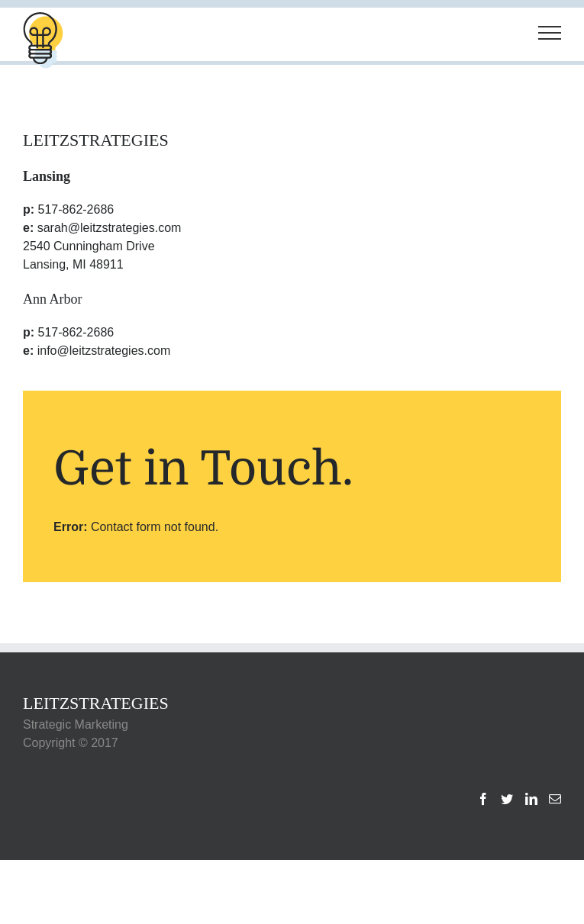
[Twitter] (507, 799)
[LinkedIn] (531, 799)
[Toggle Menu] (550, 33)
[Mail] (555, 799)
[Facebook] (483, 799)
